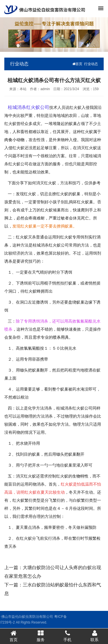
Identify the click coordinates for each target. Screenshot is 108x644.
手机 (68, 636)
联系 (94, 636)
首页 (77, 64)
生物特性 (80, 476)
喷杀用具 (61, 337)
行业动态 (91, 64)
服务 (41, 636)
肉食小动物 (14, 140)
